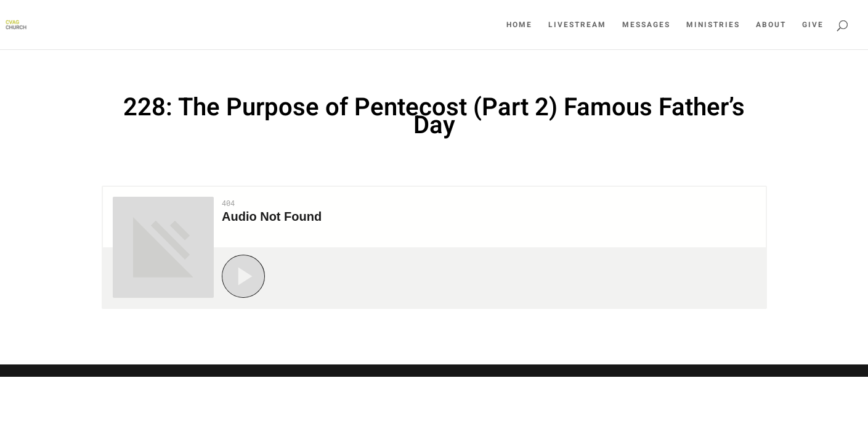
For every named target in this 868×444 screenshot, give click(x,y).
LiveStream (577, 25)
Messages (646, 25)
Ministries (713, 25)
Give (813, 25)
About (771, 25)
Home (519, 25)
